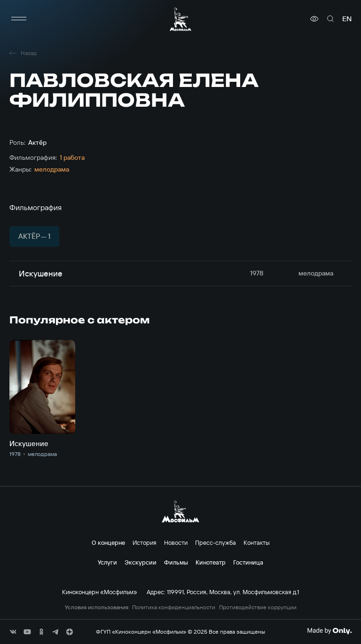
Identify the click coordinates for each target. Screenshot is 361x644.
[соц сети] (13, 632)
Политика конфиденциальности (174, 607)
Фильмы (176, 562)
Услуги (107, 562)
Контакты (257, 542)
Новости (176, 542)
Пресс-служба (216, 542)
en (347, 19)
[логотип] (180, 19)
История (145, 542)
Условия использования (97, 607)
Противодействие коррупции (258, 607)
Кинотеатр (211, 562)
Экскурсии (141, 562)
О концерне (108, 542)
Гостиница (248, 562)
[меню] (19, 19)
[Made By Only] (329, 631)
